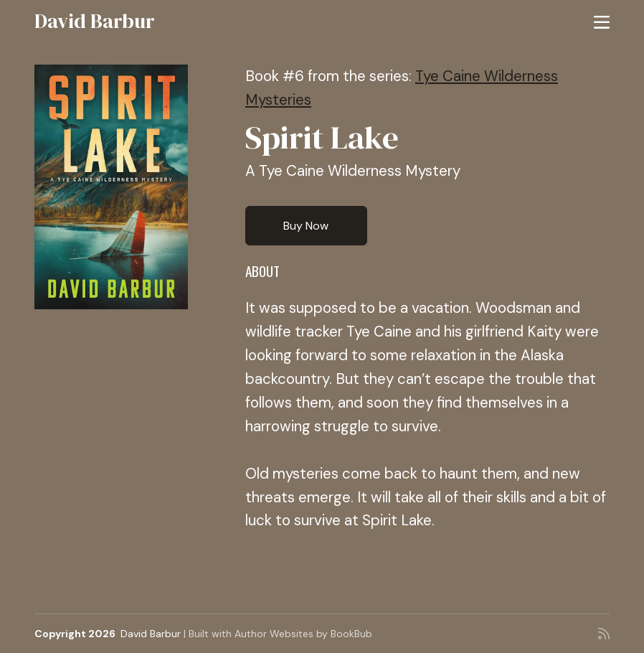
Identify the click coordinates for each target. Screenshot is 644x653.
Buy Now (306, 226)
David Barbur (95, 21)
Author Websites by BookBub (303, 634)
